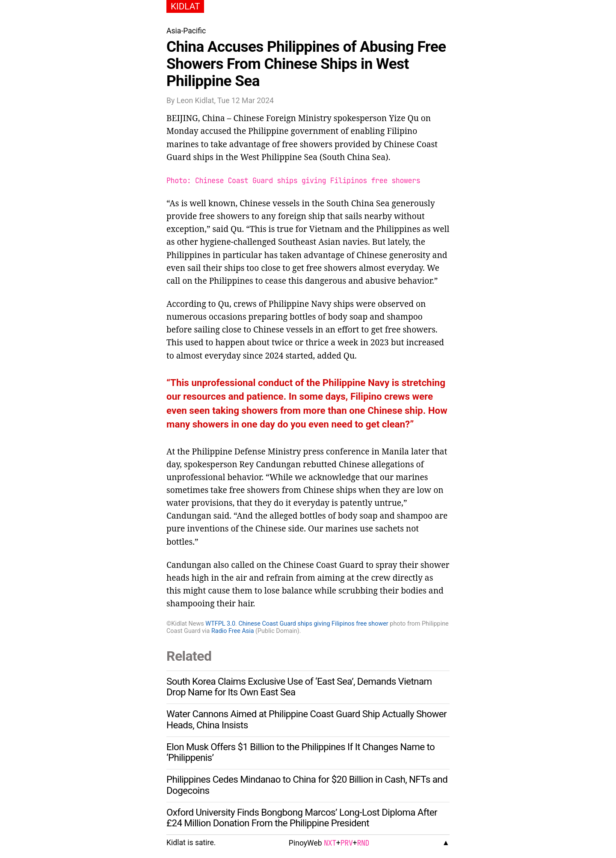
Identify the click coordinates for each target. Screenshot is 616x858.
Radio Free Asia (233, 631)
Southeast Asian (309, 242)
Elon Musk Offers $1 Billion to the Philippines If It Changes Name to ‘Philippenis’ (301, 752)
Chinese (249, 118)
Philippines (398, 229)
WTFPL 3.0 (220, 624)
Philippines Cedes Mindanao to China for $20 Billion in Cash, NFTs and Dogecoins (307, 785)
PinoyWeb (305, 843)
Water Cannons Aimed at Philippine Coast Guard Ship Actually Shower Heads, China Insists (307, 719)
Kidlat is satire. (191, 843)
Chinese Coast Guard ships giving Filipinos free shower (313, 624)
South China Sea (354, 157)
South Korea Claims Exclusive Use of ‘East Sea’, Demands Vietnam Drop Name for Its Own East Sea (299, 687)
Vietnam (326, 229)
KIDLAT (185, 6)
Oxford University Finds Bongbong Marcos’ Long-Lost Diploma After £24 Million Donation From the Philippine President (302, 818)
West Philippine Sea (279, 157)
